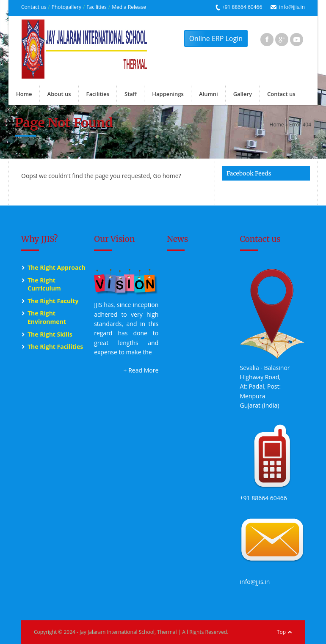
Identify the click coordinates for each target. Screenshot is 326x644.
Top (281, 632)
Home (24, 94)
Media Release (129, 7)
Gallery (243, 94)
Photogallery (66, 7)
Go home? (167, 176)
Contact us (34, 7)
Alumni (209, 94)
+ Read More (141, 370)
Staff (131, 94)
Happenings (168, 94)
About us (59, 94)
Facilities (96, 7)
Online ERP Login (216, 38)
